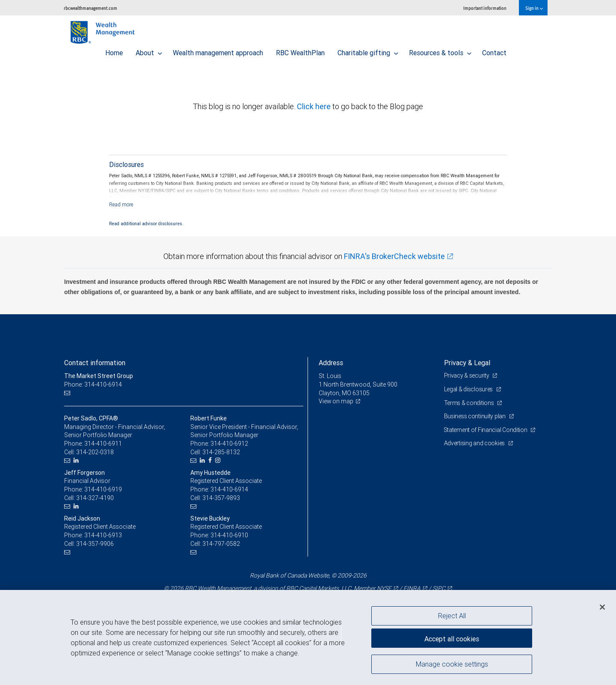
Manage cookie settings (452, 665)
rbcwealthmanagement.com (90, 8)
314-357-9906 (95, 544)
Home (114, 51)
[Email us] (68, 393)
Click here (315, 106)
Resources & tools (440, 51)
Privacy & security (467, 375)
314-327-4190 (95, 498)
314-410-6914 (229, 489)
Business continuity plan (475, 416)
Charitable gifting (368, 51)
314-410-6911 (103, 444)
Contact (494, 51)
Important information (485, 8)
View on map (336, 401)
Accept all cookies (452, 638)
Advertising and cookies (475, 443)
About (149, 51)
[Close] (602, 607)
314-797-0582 (221, 544)
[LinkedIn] (77, 460)
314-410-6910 (229, 535)
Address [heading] (331, 363)
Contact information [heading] (95, 363)
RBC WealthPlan (300, 51)
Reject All (452, 616)
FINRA (412, 588)
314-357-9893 (221, 498)
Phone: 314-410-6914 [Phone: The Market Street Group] (93, 384)
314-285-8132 (221, 452)
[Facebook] (211, 460)
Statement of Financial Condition (487, 430)
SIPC (439, 588)
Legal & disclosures (469, 389)
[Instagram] (219, 460)
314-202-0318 (95, 452)
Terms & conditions (470, 403)
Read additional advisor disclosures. (146, 223)
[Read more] (121, 204)
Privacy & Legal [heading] (467, 363)
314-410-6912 (229, 444)
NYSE (384, 588)
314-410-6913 (103, 535)
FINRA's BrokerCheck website (394, 256)
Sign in (534, 8)
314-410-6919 (103, 489)
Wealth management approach (218, 51)
